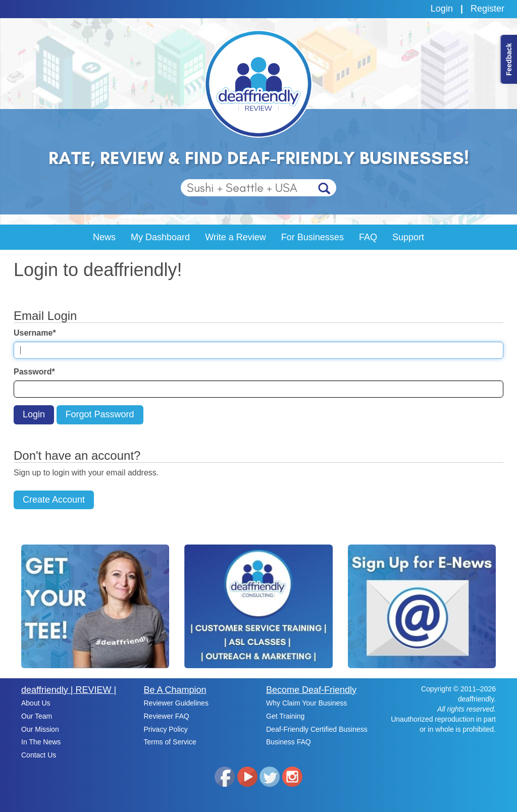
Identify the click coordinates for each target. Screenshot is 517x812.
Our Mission (40, 729)
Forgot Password (100, 414)
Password (34, 372)
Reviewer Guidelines (176, 703)
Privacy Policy (166, 729)
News (104, 237)
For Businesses (313, 237)
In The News (41, 742)
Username (35, 333)
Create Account (54, 500)
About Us (36, 703)
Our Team (37, 716)
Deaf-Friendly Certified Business (317, 729)
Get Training (285, 716)
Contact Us (39, 755)
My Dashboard (160, 237)
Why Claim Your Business (306, 703)
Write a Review (236, 237)
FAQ (368, 237)
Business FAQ (289, 742)
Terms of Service (170, 742)
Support (408, 237)
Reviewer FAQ (167, 716)
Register (487, 9)
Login (442, 9)
